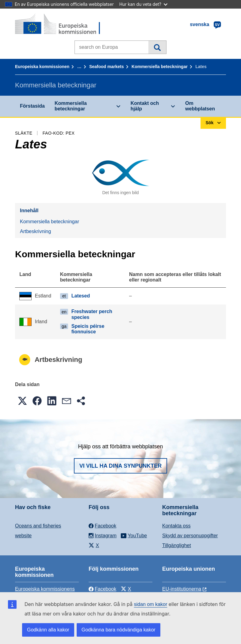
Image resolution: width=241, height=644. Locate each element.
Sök (157, 47)
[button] (22, 401)
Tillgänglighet (177, 545)
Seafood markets (107, 67)
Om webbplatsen (200, 106)
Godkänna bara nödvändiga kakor (119, 630)
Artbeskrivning (35, 231)
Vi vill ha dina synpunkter (120, 466)
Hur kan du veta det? (143, 4)
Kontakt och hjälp (145, 106)
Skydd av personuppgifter (190, 536)
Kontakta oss (176, 526)
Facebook (102, 589)
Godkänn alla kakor (48, 630)
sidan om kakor (151, 604)
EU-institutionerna (182, 589)
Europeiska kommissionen (42, 67)
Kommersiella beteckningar (160, 67)
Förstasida (32, 106)
